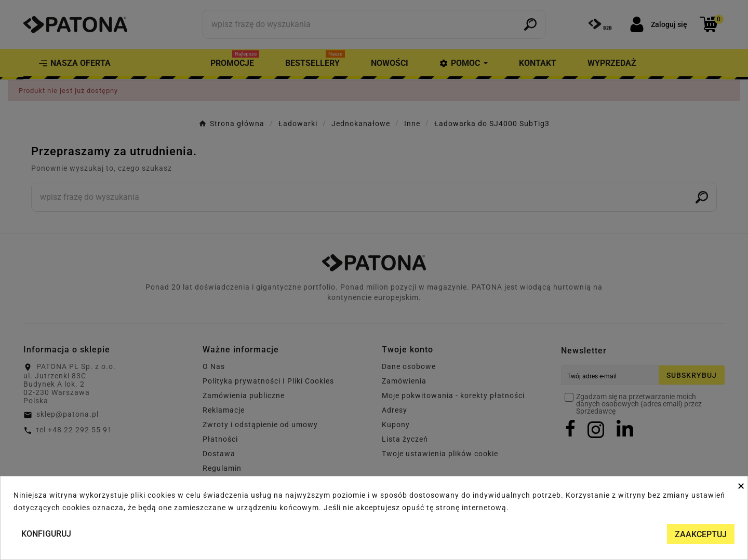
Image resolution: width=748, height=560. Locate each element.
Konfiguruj (46, 534)
